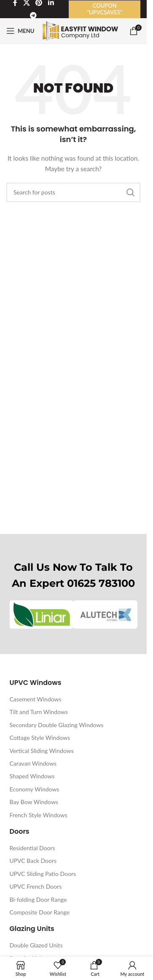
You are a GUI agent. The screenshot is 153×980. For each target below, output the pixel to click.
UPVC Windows (36, 683)
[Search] (73, 192)
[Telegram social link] (34, 16)
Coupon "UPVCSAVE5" (105, 9)
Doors (20, 831)
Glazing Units (32, 929)
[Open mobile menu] (20, 31)
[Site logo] (80, 30)
